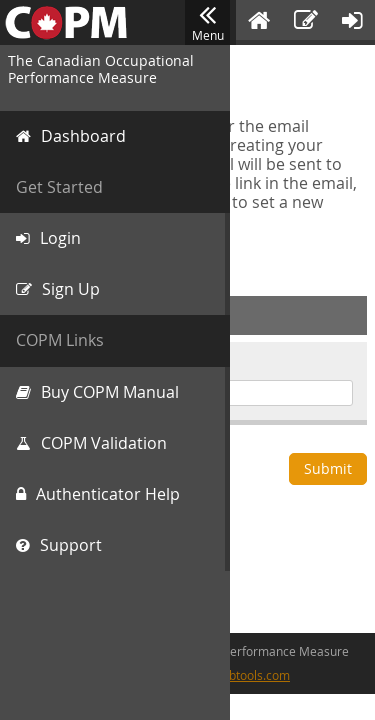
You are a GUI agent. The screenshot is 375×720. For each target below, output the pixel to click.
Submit (328, 468)
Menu (207, 23)
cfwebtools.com (246, 675)
